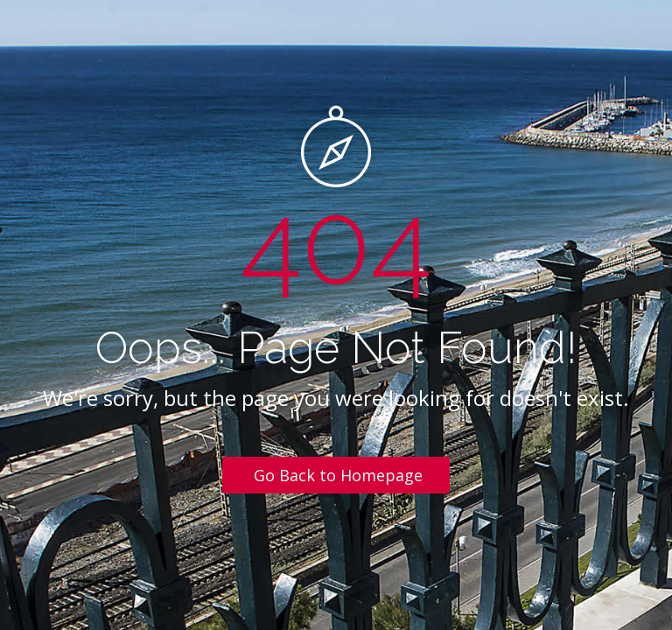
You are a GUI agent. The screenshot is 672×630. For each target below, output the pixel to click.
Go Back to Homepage (338, 475)
